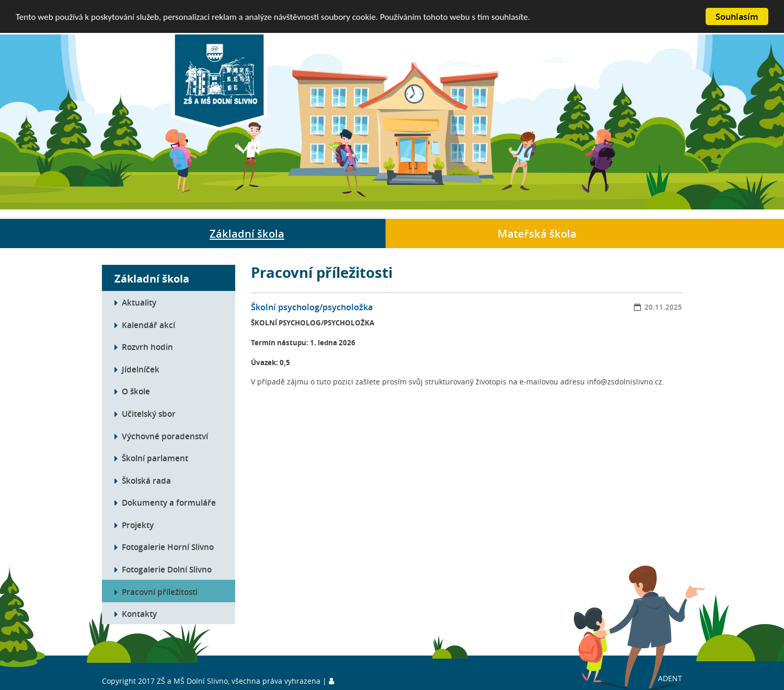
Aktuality (139, 302)
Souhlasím (737, 16)
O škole (136, 391)
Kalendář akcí (148, 325)
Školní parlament (155, 458)
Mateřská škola (537, 233)
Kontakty (139, 614)
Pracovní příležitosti (160, 591)
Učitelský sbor (149, 414)
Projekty (138, 525)
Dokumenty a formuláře (169, 502)
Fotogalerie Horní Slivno (168, 547)
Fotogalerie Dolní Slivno (167, 569)
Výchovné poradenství (165, 436)
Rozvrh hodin (147, 347)
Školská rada (146, 481)
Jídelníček (141, 369)
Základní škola (247, 233)
